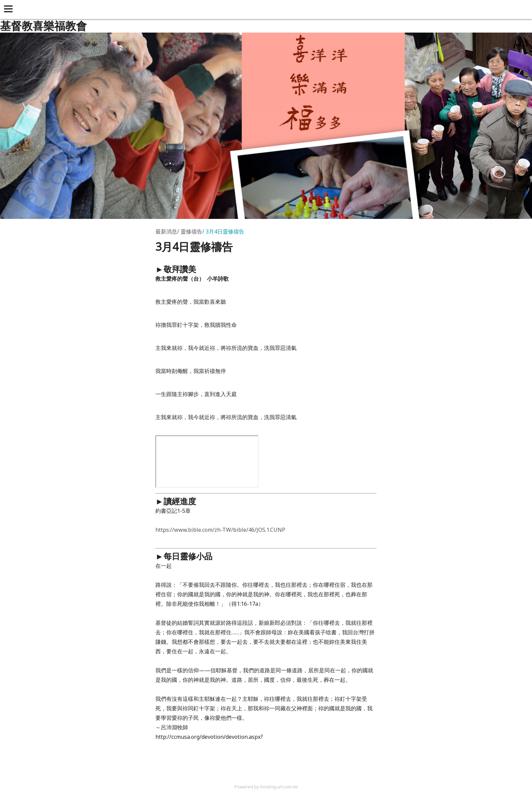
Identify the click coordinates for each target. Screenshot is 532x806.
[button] (9, 10)
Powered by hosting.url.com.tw (266, 787)
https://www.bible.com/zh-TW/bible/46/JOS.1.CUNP (220, 530)
